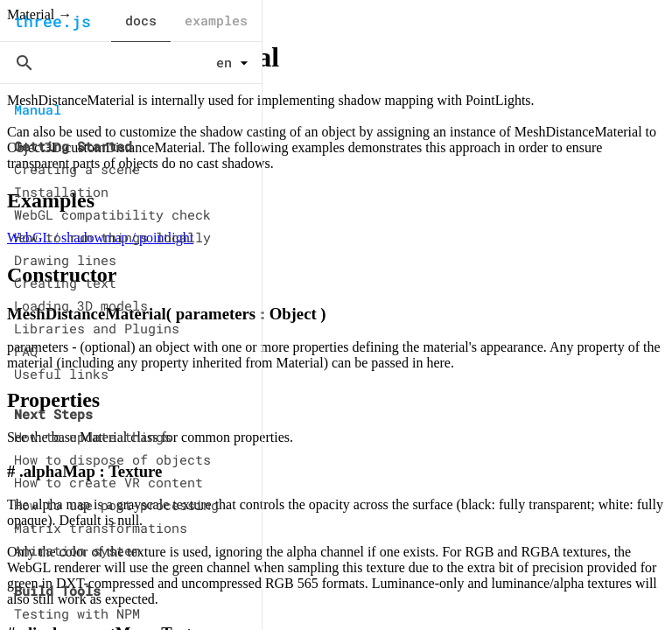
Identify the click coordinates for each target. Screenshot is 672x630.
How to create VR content (108, 482)
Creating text (65, 283)
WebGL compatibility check (112, 214)
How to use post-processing (116, 505)
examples (216, 20)
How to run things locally (112, 237)
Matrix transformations (101, 528)
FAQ (26, 351)
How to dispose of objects (112, 459)
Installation (61, 192)
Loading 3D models (81, 305)
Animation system (77, 550)
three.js (52, 21)
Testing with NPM (77, 613)
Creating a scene (77, 169)
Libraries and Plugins (97, 328)
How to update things (93, 437)
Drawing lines (65, 260)
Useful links (61, 374)
